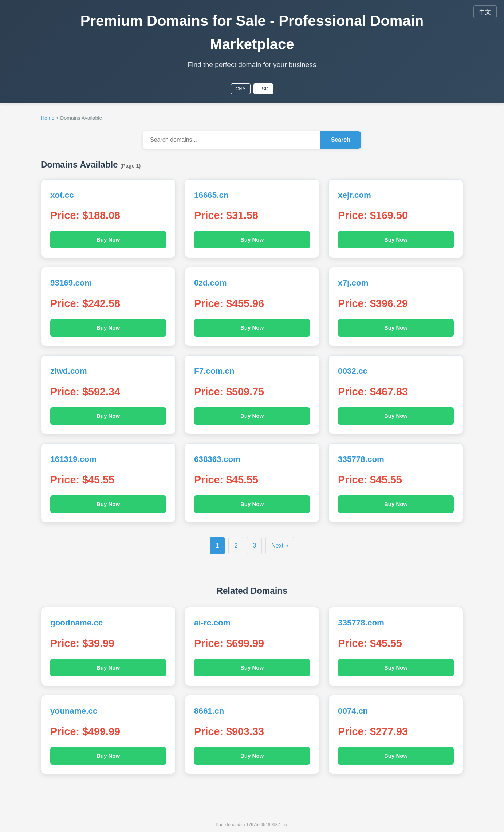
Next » (280, 545)
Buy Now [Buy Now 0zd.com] (252, 328)
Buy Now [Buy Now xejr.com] (396, 240)
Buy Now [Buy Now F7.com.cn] (252, 416)
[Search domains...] (231, 140)
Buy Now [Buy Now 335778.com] (396, 504)
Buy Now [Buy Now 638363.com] (252, 504)
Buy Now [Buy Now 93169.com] (108, 328)
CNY (241, 89)
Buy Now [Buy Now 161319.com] (108, 504)
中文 (485, 12)
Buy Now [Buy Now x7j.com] (396, 328)
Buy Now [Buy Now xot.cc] (108, 240)
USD (263, 89)
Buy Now (108, 668)
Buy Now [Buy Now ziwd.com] (108, 416)
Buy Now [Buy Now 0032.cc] (396, 416)
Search (341, 140)
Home (48, 118)
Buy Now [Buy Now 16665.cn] (252, 240)
